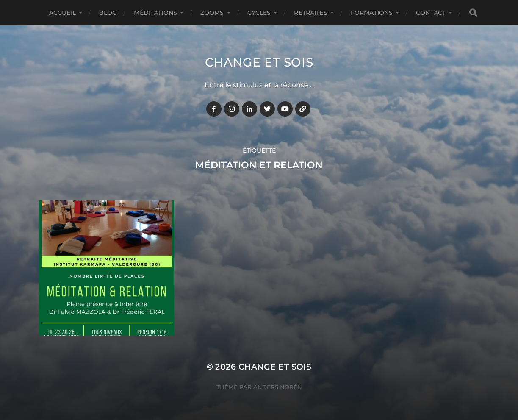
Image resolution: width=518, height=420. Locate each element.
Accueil (62, 13)
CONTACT (431, 13)
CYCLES (259, 13)
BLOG (108, 13)
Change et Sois (259, 62)
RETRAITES (310, 13)
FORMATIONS (372, 13)
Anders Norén (278, 387)
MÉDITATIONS (155, 13)
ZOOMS (212, 13)
